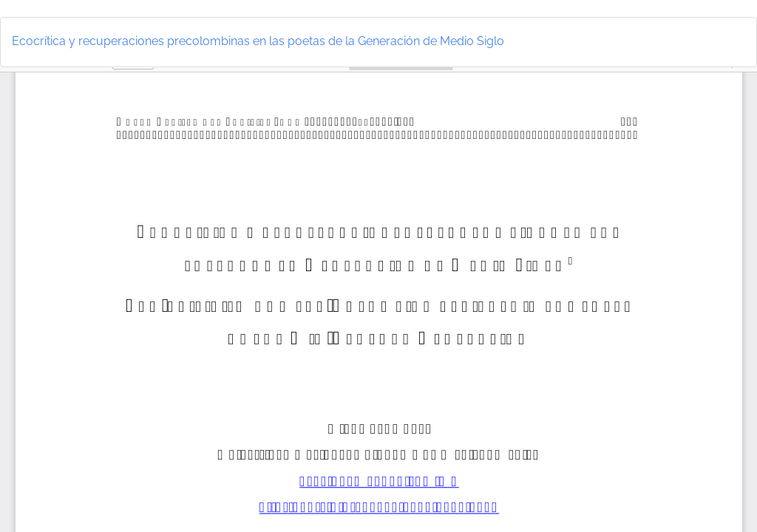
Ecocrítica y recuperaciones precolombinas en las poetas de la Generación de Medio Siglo (258, 41)
